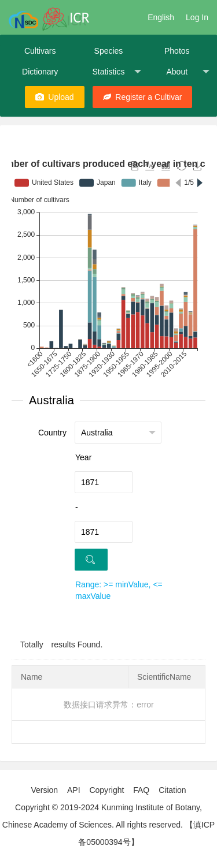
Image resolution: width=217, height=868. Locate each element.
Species (109, 51)
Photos (177, 51)
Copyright (106, 790)
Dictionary (40, 72)
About (187, 72)
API (74, 790)
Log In (197, 17)
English (161, 17)
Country (52, 433)
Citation (172, 790)
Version (44, 790)
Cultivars (40, 51)
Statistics (116, 72)
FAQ (141, 790)
